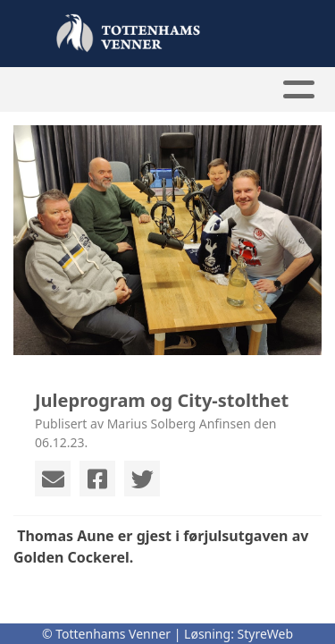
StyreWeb (266, 634)
